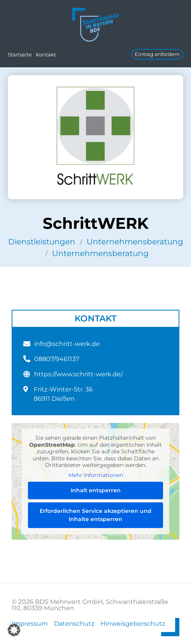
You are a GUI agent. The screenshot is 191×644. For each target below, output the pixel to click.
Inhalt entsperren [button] (96, 490)
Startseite (20, 54)
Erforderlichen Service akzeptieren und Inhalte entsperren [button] (95, 515)
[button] (14, 630)
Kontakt (46, 54)
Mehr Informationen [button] (96, 475)
